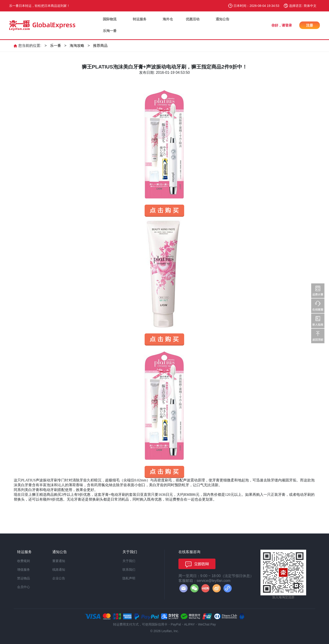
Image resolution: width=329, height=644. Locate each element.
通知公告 (223, 19)
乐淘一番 (110, 31)
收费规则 (24, 561)
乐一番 (56, 46)
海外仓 (168, 19)
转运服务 (140, 19)
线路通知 (59, 570)
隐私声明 (129, 578)
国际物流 (110, 19)
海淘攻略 (77, 46)
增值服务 (24, 570)
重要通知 (59, 561)
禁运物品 (24, 578)
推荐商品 (100, 46)
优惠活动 (193, 19)
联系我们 (129, 570)
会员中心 (24, 587)
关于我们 (129, 561)
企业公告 (59, 578)
